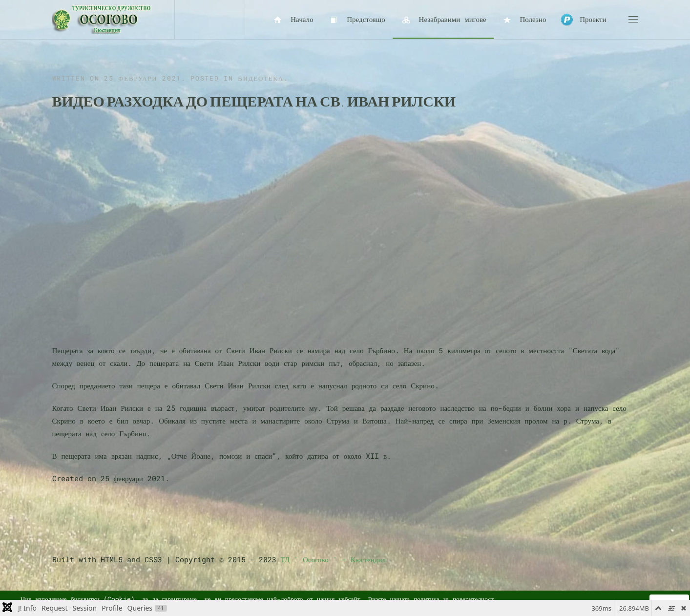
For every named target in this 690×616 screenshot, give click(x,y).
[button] (633, 20)
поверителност (473, 599)
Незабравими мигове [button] (443, 20)
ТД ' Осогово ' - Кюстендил (333, 559)
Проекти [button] (583, 20)
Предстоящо (356, 20)
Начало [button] (293, 20)
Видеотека (261, 78)
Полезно (524, 20)
